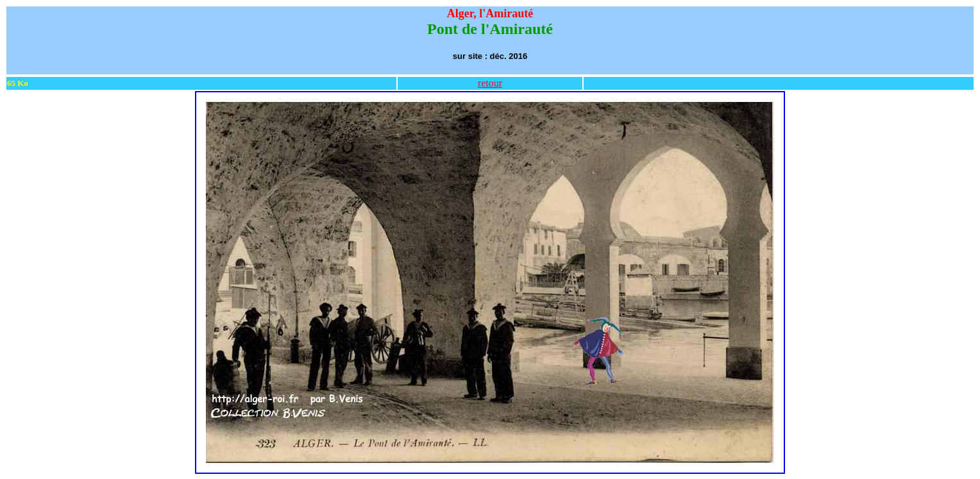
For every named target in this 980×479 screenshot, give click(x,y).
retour (490, 83)
